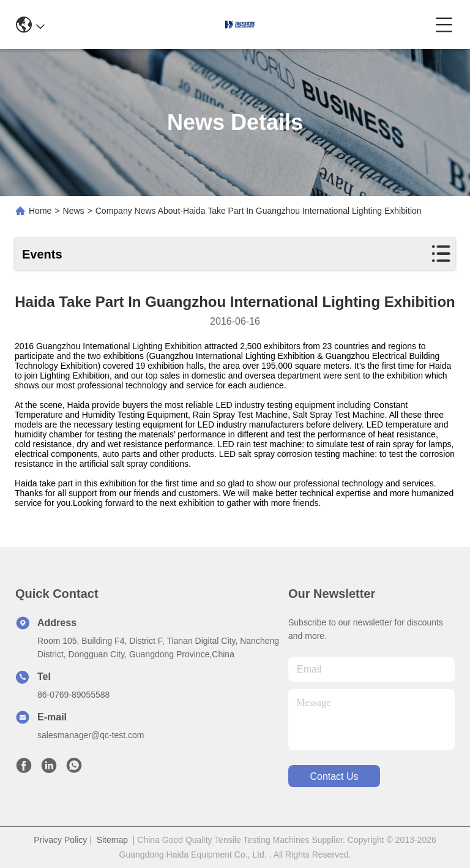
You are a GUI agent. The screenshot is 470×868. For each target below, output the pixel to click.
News (74, 211)
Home (40, 211)
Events (42, 254)
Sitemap (112, 840)
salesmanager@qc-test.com (91, 735)
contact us (334, 776)
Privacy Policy (60, 840)
